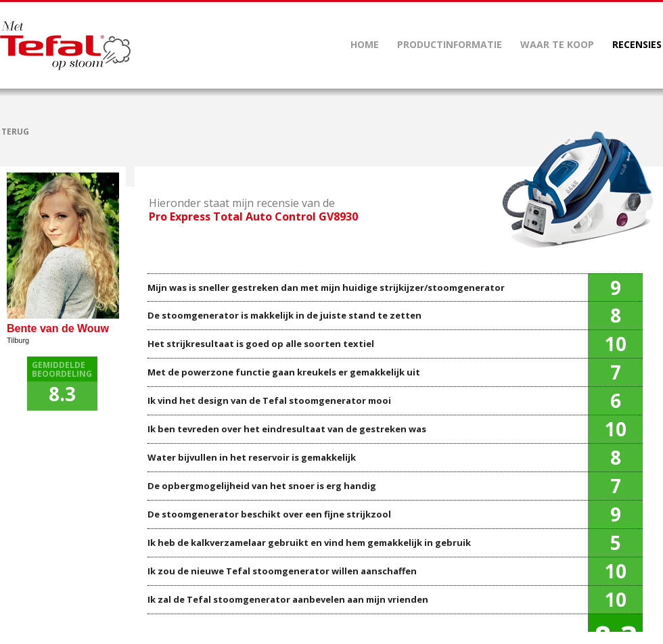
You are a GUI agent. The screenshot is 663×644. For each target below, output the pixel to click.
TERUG (15, 132)
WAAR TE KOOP (557, 44)
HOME (365, 44)
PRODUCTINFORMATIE (450, 44)
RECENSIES (637, 44)
